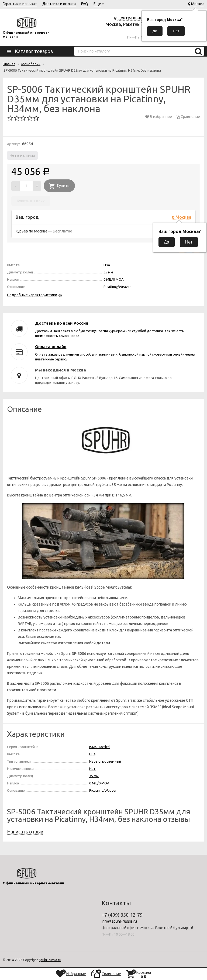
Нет (92, 769)
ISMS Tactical (100, 747)
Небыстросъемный (105, 761)
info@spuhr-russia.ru (119, 921)
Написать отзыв (25, 832)
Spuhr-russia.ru (50, 960)
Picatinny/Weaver (103, 790)
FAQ (85, 4)
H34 (92, 754)
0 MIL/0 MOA (99, 783)
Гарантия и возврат (20, 4)
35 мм (94, 776)
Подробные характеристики (32, 295)
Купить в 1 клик (31, 201)
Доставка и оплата (59, 4)
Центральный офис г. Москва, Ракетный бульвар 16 (133, 24)
